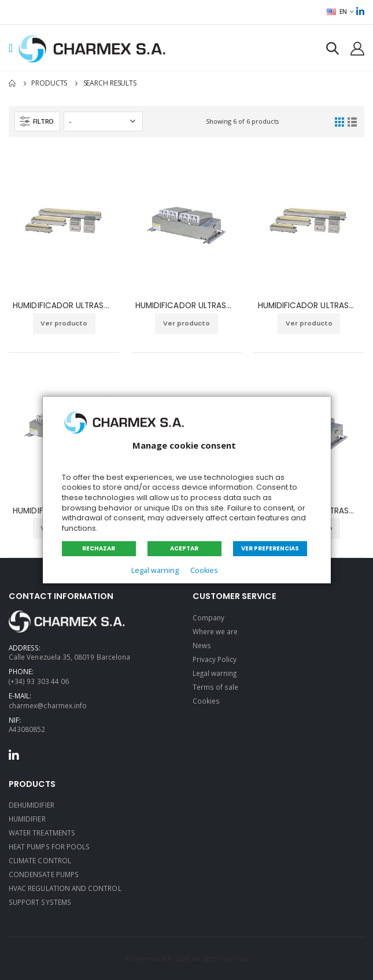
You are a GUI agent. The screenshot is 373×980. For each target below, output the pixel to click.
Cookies (204, 570)
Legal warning (155, 570)
